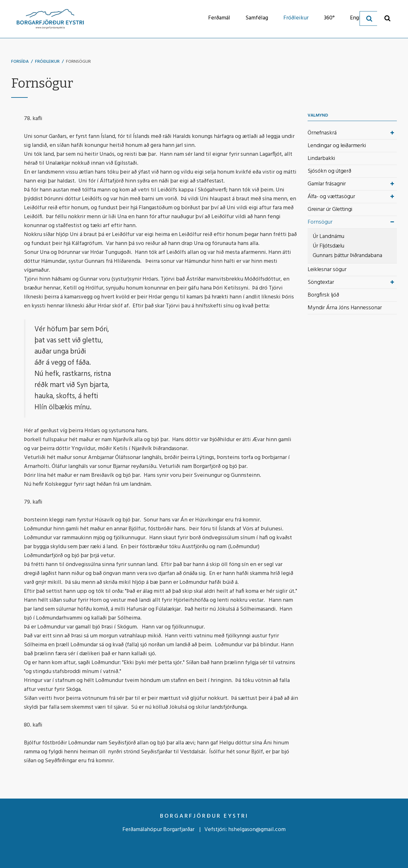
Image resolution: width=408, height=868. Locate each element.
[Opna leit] (387, 18)
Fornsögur (78, 62)
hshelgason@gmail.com (257, 830)
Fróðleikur (47, 62)
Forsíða (20, 62)
